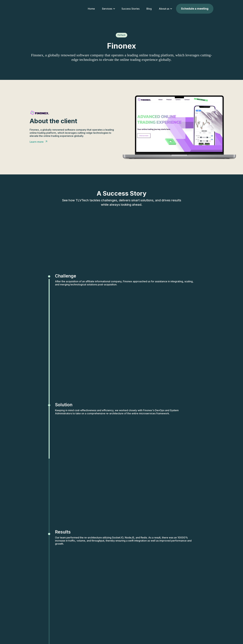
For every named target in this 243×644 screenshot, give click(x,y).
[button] (108, 9)
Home (91, 9)
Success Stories (130, 9)
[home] (48, 9)
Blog (149, 9)
